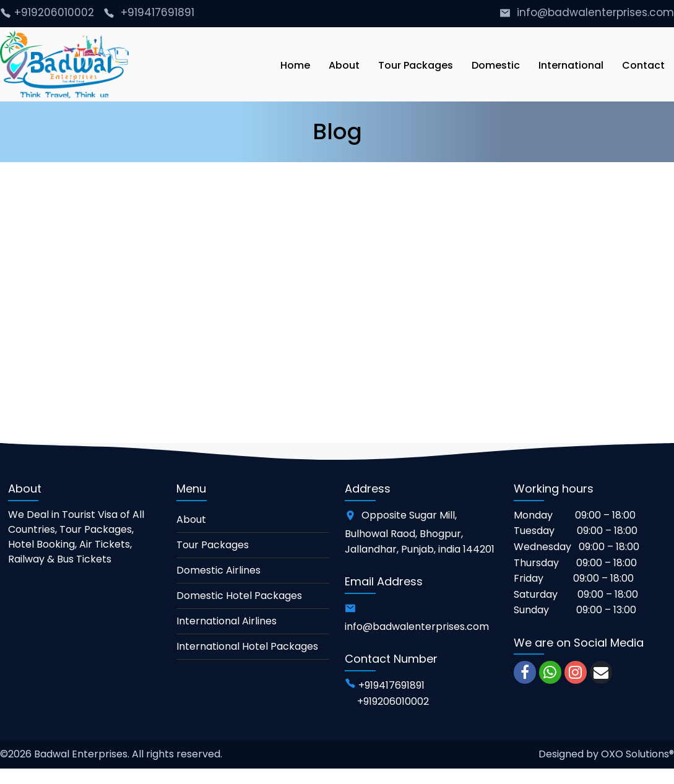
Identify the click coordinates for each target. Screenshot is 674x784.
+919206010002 (56, 12)
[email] (601, 672)
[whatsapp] (550, 672)
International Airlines (227, 621)
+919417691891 (158, 12)
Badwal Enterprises (81, 754)
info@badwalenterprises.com (595, 12)
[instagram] (576, 672)
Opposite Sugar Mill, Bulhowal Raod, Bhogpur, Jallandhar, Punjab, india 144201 (420, 532)
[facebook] (525, 672)
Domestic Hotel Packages (239, 596)
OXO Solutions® (637, 754)
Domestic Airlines (218, 570)
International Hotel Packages (247, 646)
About (191, 519)
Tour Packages (213, 545)
